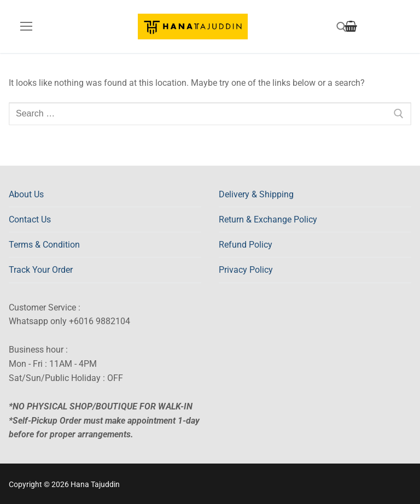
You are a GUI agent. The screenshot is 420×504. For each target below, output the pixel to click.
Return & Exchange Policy (268, 219)
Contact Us (30, 219)
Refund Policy (246, 245)
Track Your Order (41, 270)
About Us (26, 194)
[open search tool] (342, 27)
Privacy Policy (246, 270)
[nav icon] (26, 27)
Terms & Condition (44, 245)
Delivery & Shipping (256, 194)
